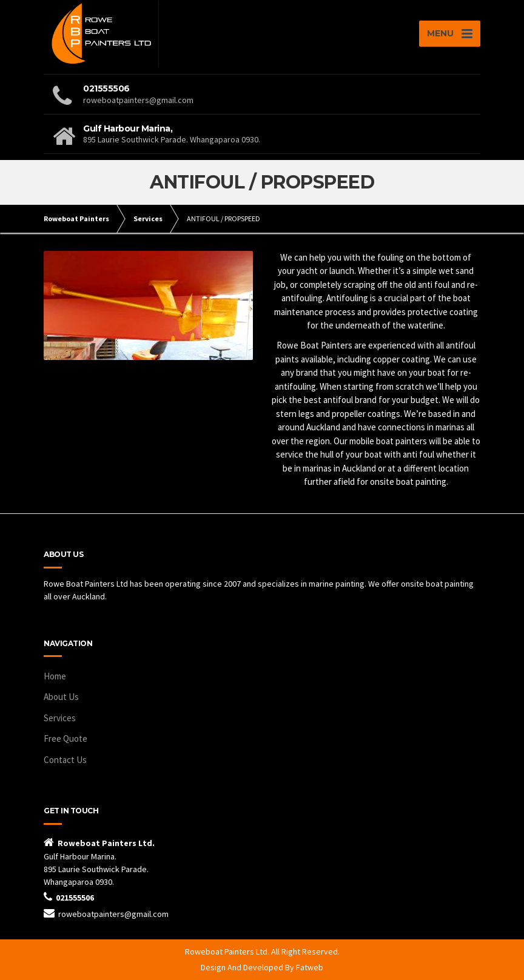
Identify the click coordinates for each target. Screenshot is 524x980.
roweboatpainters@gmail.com (113, 914)
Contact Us (65, 760)
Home (55, 676)
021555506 (75, 898)
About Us (61, 697)
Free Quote (65, 738)
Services (60, 718)
